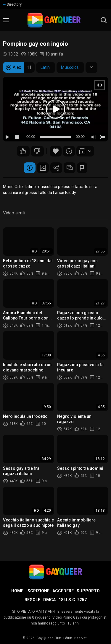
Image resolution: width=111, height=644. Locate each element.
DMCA (49, 600)
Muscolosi (70, 67)
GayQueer (45, 638)
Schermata (43, 168)
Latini (46, 67)
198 (37, 151)
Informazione (30, 168)
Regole (32, 600)
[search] (104, 20)
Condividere (56, 168)
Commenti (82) (70, 168)
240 (23, 151)
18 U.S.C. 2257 (73, 600)
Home (17, 591)
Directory (12, 4)
